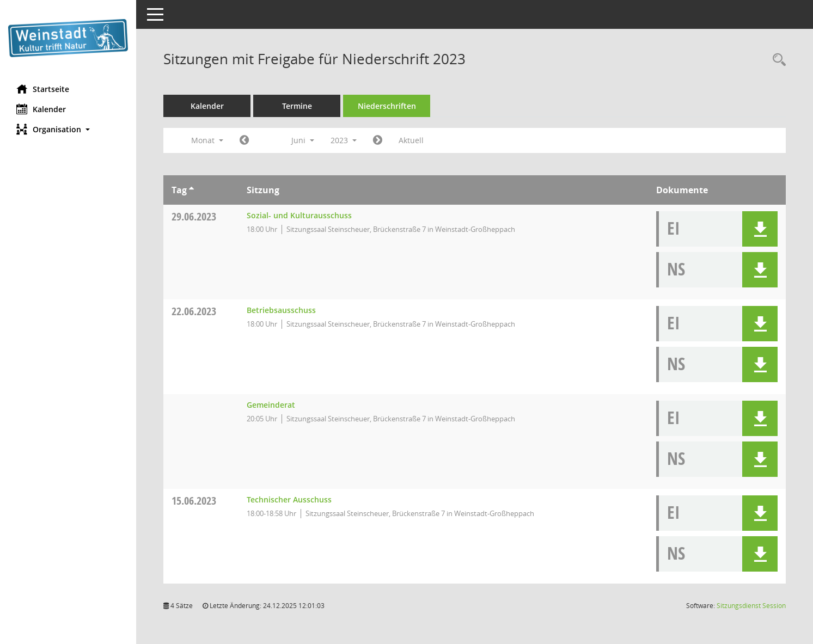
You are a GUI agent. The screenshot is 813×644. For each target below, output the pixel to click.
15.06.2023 (194, 501)
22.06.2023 (194, 311)
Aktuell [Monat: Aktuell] (411, 140)
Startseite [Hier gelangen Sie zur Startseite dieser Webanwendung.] (43, 89)
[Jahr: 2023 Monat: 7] (378, 140)
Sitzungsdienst (751, 606)
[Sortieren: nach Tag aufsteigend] (191, 190)
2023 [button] (344, 140)
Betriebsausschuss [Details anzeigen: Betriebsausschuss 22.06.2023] (281, 310)
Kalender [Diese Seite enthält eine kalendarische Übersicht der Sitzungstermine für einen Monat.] (41, 109)
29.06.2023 (194, 216)
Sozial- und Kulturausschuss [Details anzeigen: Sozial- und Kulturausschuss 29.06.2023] (299, 215)
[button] (68, 129)
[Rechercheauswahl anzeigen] (777, 60)
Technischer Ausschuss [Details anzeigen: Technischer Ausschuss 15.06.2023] (289, 499)
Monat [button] (207, 140)
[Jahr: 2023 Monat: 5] (244, 140)
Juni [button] (303, 140)
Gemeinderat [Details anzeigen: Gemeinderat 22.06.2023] (271, 405)
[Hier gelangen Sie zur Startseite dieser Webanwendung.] (68, 38)
